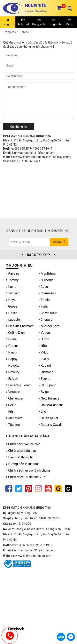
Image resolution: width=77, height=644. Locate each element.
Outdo (44, 339)
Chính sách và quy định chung (28, 470)
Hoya (11, 300)
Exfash (12, 379)
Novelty (13, 366)
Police (12, 313)
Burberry (46, 280)
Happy (12, 359)
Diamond (46, 372)
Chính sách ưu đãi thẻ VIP (25, 477)
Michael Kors (49, 326)
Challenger (15, 398)
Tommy (12, 280)
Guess (12, 306)
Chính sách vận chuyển (23, 444)
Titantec (13, 425)
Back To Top (39, 255)
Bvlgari (45, 392)
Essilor (45, 300)
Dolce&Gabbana (51, 405)
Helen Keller (48, 418)
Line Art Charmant (20, 326)
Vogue (44, 333)
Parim (11, 352)
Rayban (12, 274)
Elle (42, 412)
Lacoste (13, 320)
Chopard (46, 320)
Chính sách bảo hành (22, 451)
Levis (11, 287)
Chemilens (47, 293)
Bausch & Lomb (18, 385)
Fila (10, 412)
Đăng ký (59, 242)
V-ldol (44, 352)
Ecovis (44, 379)
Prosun (12, 346)
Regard (45, 366)
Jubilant (13, 293)
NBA (43, 346)
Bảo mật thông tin (20, 457)
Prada (11, 339)
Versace (13, 392)
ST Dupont (47, 385)
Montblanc (47, 274)
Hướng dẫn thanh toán (23, 464)
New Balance (49, 398)
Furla (43, 306)
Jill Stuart (14, 418)
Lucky (44, 359)
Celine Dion (15, 333)
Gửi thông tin (18, 127)
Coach (44, 287)
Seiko (11, 405)
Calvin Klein (48, 313)
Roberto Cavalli (51, 425)
